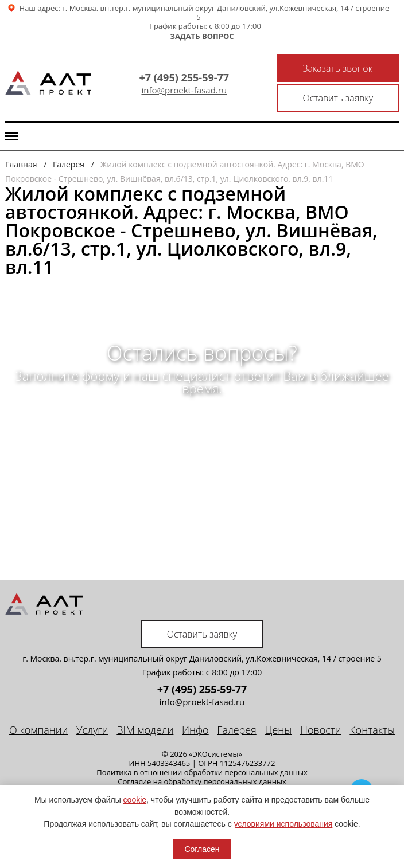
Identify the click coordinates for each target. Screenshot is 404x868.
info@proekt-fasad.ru (184, 90)
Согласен (202, 849)
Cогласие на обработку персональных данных (202, 781)
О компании (38, 730)
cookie (135, 800)
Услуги (92, 730)
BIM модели (145, 730)
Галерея (236, 730)
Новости (321, 730)
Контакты (372, 730)
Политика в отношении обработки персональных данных (202, 772)
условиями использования (283, 824)
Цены (278, 730)
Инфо (195, 730)
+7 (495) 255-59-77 (184, 77)
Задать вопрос (202, 37)
